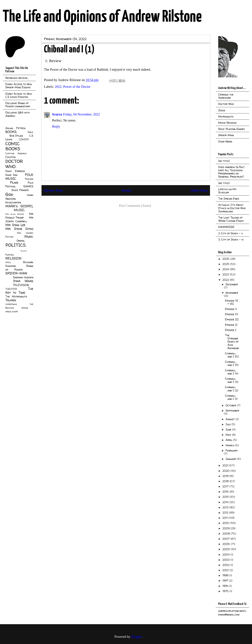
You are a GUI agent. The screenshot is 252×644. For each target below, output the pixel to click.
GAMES (28, 186)
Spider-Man (226, 135)
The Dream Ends (229, 199)
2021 (226, 465)
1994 (226, 586)
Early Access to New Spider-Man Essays (19, 86)
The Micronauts (16, 296)
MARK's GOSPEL (19, 206)
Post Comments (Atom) (135, 206)
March (230, 445)
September (232, 411)
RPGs (8, 262)
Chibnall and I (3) (232, 380)
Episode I (231, 330)
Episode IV (232, 314)
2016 (226, 492)
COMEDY (24, 139)
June (229, 430)
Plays (24, 251)
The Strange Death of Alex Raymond (232, 342)
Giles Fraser (20, 190)
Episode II (231, 325)
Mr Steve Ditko (19, 229)
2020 (226, 471)
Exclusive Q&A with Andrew (18, 114)
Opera (21, 241)
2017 (226, 486)
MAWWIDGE (226, 227)
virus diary (12, 312)
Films (14, 182)
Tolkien (11, 300)
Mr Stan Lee (15, 225)
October (231, 405)
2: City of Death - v (230, 233)
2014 (226, 502)
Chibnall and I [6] (232, 355)
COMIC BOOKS (13, 146)
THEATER (11, 289)
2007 (226, 539)
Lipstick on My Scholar (227, 191)
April (229, 440)
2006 (227, 544)
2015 (226, 497)
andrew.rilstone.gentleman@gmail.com (232, 613)
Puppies (10, 255)
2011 (225, 518)
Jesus (222, 110)
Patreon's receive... (17, 78)
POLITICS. (16, 245)
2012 (226, 513)
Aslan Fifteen (15, 128)
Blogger (136, 637)
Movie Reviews (227, 123)
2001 (226, 570)
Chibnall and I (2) (232, 389)
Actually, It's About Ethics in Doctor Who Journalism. (232, 208)
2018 (226, 481)
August (231, 419)
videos (25, 308)
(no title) (224, 161)
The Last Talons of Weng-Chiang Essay (231, 219)
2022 (58, 87)
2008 (227, 534)
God (9, 194)
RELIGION (13, 258)
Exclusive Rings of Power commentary (18, 105)
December (232, 284)
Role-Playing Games (232, 129)
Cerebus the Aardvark (226, 96)
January (231, 459)
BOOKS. (11, 132)
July (229, 424)
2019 (226, 476)
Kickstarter (13, 202)
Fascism (29, 179)
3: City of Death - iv (231, 240)
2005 (227, 549)
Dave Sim (11, 175)
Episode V (231, 309)
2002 (226, 565)
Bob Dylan (16, 136)
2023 (226, 274)
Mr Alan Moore (15, 214)
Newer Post (53, 190)
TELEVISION (21, 285)
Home (127, 190)
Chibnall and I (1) (231, 397)
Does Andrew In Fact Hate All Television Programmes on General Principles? (232, 172)
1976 (226, 591)
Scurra (57, 114)
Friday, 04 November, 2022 (81, 114)
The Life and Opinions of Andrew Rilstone (102, 17)
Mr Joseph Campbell (19, 219)
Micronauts (226, 116)
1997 (226, 581)
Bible (30, 132)
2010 (226, 523)
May (229, 435)
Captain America (16, 153)
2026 (226, 259)
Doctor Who (226, 104)
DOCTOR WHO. (14, 164)
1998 (226, 575)
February (232, 450)
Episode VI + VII (232, 302)
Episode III (232, 319)
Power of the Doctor (77, 87)
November (232, 293)
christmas (11, 304)
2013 (226, 507)
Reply (56, 126)
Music (29, 236)
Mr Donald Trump (19, 216)
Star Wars (23, 281)
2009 (226, 528)
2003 (226, 560)
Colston (10, 157)
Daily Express (15, 171)
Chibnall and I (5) (232, 363)
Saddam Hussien (23, 277)
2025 (226, 264)
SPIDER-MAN (16, 273)
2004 (226, 555)
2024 (226, 269)
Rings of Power (19, 268)
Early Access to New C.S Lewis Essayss (19, 95)
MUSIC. (19, 210)
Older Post (199, 190)
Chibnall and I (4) (232, 372)
